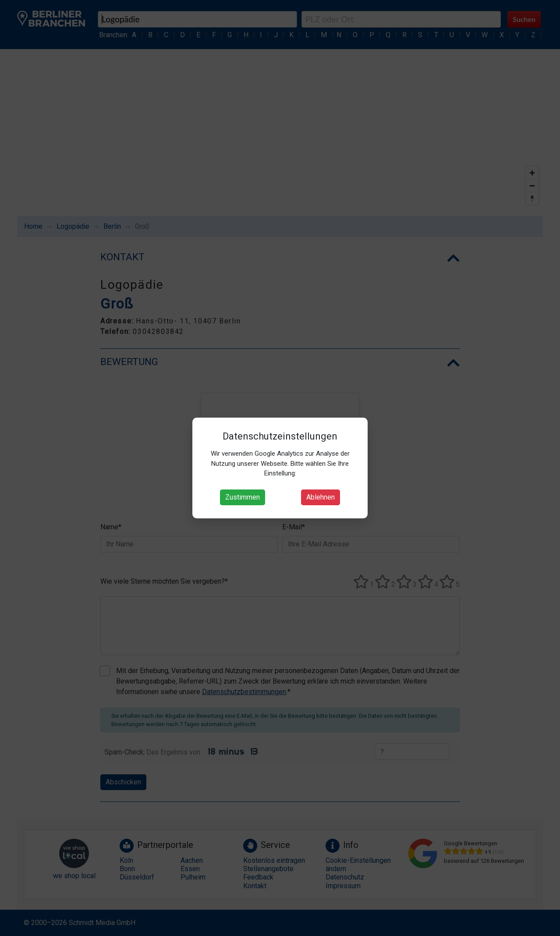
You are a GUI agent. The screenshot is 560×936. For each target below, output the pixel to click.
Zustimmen (243, 497)
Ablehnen (321, 497)
